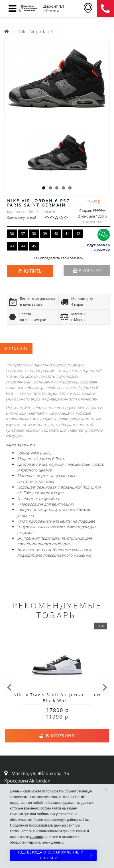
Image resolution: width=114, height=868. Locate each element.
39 (45, 234)
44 (23, 246)
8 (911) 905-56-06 (105, 9)
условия (36, 837)
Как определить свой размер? (59, 258)
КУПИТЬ (33, 271)
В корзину (87, 271)
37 (23, 234)
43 (12, 246)
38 (34, 234)
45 (34, 246)
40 (56, 234)
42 (78, 234)
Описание (16, 348)
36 (12, 234)
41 (67, 234)
